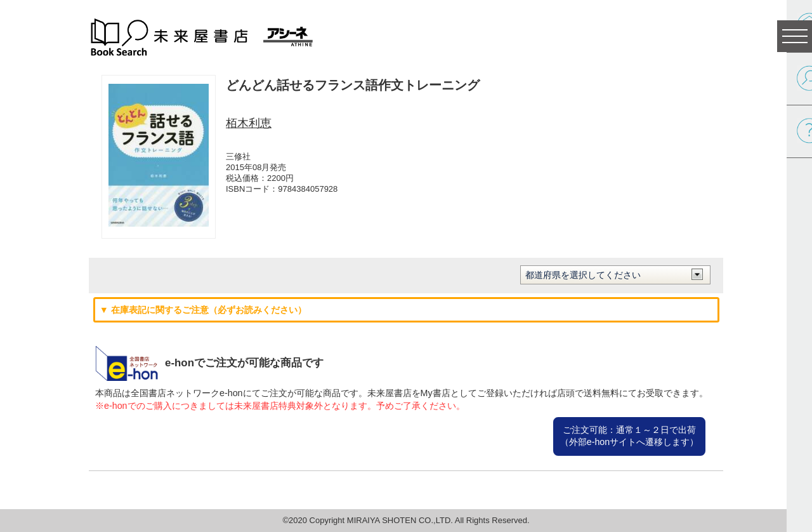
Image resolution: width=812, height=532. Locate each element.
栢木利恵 (249, 123)
